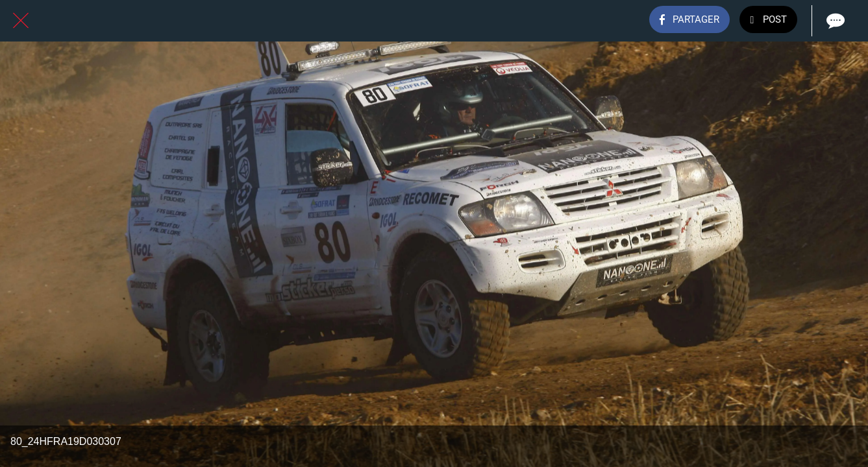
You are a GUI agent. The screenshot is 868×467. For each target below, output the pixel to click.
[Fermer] (21, 21)
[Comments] (834, 21)
